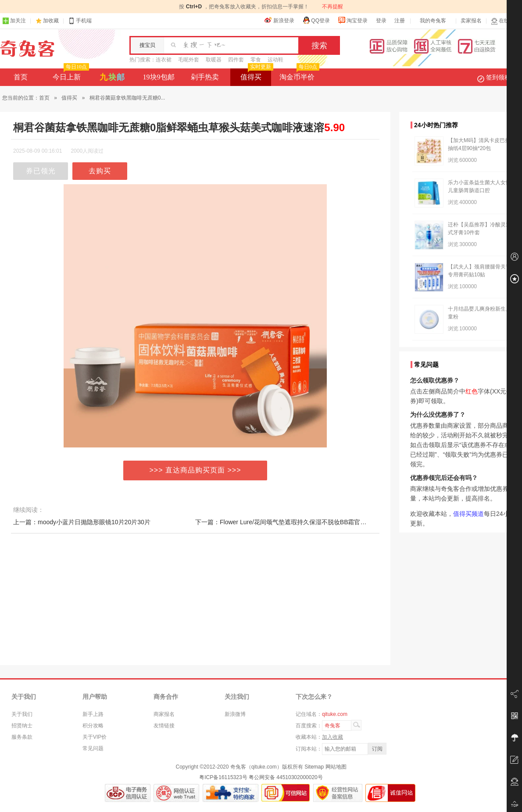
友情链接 (164, 726)
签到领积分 (498, 77)
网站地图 (336, 767)
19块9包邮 (159, 77)
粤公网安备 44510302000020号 (286, 777)
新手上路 (93, 714)
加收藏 (51, 21)
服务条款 (22, 737)
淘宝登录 (353, 20)
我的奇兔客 (433, 21)
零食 (256, 60)
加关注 (14, 21)
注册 (400, 21)
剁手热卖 (205, 77)
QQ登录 (316, 20)
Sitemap (314, 767)
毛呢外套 (189, 60)
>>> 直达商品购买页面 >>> (195, 470)
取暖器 (214, 60)
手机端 (80, 21)
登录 (381, 21)
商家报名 (164, 714)
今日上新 (70, 75)
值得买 (256, 75)
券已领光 (41, 171)
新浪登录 (279, 20)
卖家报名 (471, 21)
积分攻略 (93, 726)
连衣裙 (164, 60)
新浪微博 (235, 714)
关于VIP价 (95, 737)
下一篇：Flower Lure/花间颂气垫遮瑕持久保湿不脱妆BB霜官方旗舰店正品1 (298, 522)
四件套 (236, 60)
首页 (21, 77)
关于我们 (22, 714)
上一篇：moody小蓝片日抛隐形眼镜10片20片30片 (82, 522)
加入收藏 (333, 737)
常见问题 (93, 748)
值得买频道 (468, 514)
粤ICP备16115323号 (223, 777)
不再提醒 (333, 7)
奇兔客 (27, 49)
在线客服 (505, 21)
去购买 (100, 171)
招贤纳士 (22, 726)
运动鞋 (275, 60)
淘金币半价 (299, 75)
